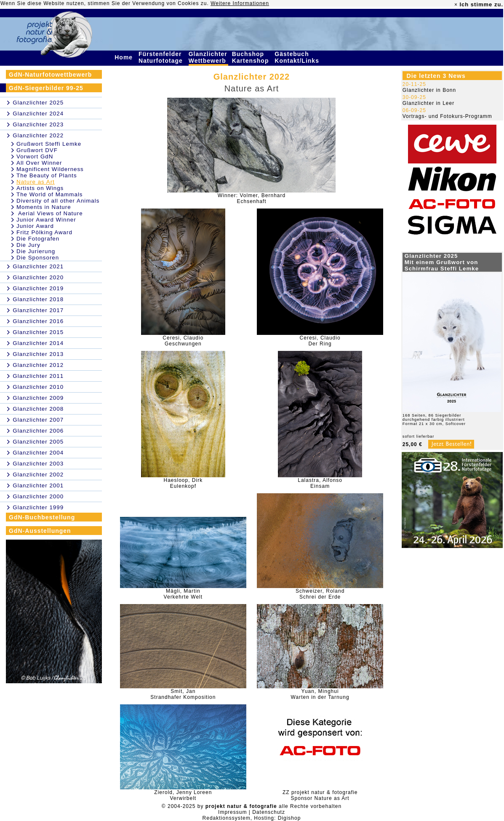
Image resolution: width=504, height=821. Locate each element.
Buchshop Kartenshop (252, 57)
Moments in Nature (44, 207)
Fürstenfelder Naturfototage (162, 57)
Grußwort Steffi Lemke (49, 144)
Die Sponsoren (38, 258)
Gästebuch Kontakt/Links (298, 57)
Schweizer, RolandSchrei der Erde (320, 594)
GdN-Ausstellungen (40, 531)
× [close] (456, 5)
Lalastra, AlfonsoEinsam (320, 483)
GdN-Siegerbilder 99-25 (46, 88)
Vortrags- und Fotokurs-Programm (447, 116)
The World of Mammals (50, 194)
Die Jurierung (36, 251)
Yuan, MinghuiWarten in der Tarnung (320, 694)
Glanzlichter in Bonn (429, 90)
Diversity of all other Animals (58, 201)
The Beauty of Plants (47, 175)
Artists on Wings (40, 188)
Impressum (232, 812)
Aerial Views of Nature (50, 213)
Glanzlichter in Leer (428, 103)
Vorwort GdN (35, 156)
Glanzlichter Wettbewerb (208, 57)
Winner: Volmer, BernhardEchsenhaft (252, 198)
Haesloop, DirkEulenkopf (183, 483)
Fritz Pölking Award (44, 232)
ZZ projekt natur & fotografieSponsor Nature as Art (320, 795)
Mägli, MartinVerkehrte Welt (183, 594)
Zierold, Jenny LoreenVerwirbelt (183, 795)
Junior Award (35, 226)
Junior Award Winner (46, 220)
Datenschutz (269, 812)
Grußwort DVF (37, 150)
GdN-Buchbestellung (42, 517)
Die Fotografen (38, 239)
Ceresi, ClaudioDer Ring (320, 341)
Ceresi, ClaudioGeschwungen (183, 341)
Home (125, 57)
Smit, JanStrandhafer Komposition (183, 694)
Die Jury (28, 245)
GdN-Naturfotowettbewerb (50, 75)
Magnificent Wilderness (50, 169)
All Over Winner (39, 163)
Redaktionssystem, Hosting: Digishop (252, 818)
